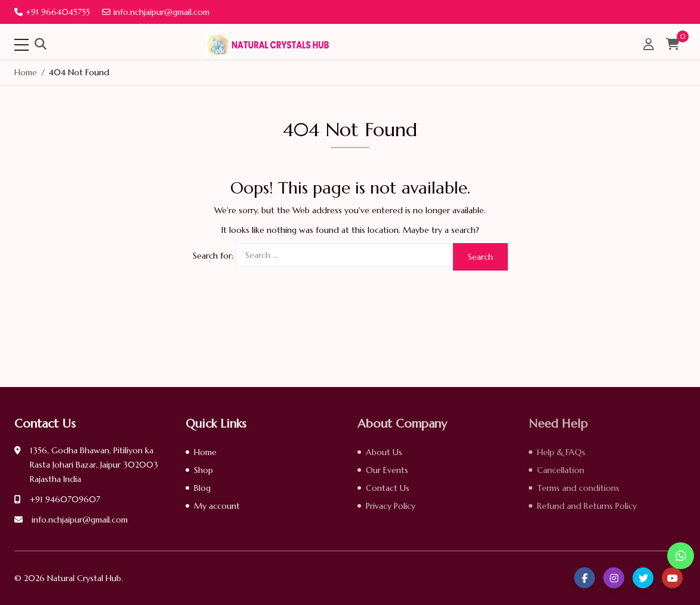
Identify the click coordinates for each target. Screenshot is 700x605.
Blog (202, 488)
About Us (384, 452)
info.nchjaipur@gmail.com (156, 12)
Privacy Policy (391, 506)
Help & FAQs (561, 452)
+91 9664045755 (52, 12)
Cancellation (561, 470)
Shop (203, 470)
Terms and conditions (578, 488)
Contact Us (388, 488)
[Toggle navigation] (21, 45)
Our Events (387, 470)
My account (217, 506)
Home (205, 452)
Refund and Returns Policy (587, 506)
